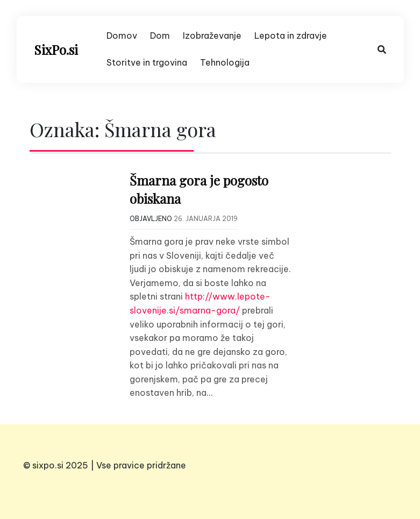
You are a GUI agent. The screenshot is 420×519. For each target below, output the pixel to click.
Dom (160, 35)
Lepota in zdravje (291, 35)
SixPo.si (56, 49)
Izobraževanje (212, 35)
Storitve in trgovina (147, 62)
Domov (122, 35)
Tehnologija (225, 62)
